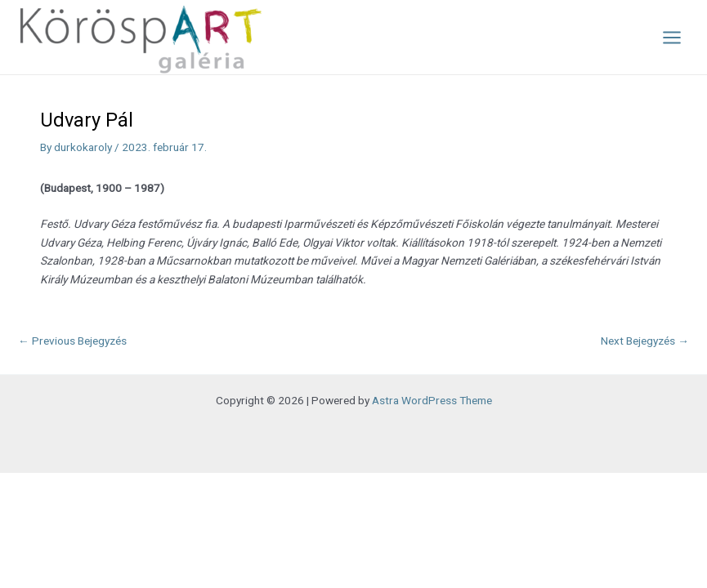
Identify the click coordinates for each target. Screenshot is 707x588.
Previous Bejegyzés (72, 341)
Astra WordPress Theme (432, 400)
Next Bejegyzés (645, 341)
